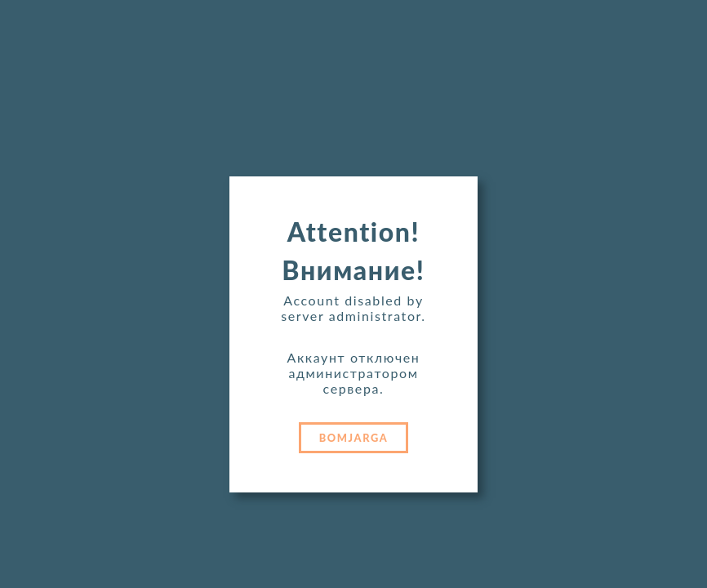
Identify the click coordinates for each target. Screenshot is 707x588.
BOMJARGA (354, 438)
